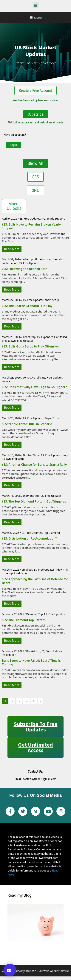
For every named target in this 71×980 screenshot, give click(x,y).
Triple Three (52, 418)
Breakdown (33, 651)
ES (21, 219)
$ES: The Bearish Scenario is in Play (27, 306)
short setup (52, 300)
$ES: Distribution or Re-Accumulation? (29, 538)
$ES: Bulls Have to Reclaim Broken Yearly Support (31, 226)
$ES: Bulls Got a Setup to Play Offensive (30, 346)
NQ (43, 219)
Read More (12, 249)
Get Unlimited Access (35, 747)
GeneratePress (59, 971)
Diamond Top (31, 496)
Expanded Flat (50, 337)
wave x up (8, 381)
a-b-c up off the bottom (37, 259)
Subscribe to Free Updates (36, 727)
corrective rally (32, 378)
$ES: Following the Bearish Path (25, 269)
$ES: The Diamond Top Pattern (24, 620)
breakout (27, 570)
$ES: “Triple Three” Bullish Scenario (27, 424)
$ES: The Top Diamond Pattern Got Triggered (34, 501)
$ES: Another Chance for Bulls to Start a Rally (34, 465)
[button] (36, 5)
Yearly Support (56, 219)
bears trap (29, 337)
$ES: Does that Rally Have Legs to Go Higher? (34, 387)
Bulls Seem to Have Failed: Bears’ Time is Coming (31, 663)
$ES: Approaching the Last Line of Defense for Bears (35, 581)
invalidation (21, 573)
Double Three (31, 455)
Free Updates (32, 219)
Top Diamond (52, 533)
